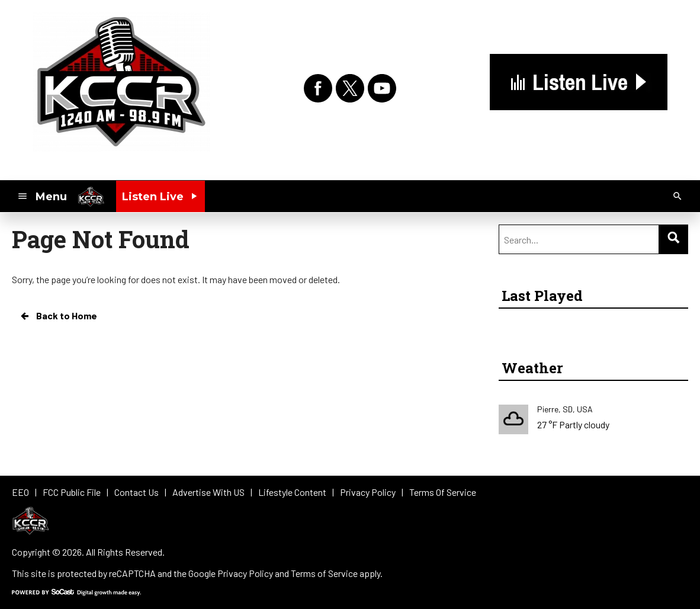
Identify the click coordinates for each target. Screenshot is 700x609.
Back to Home (58, 316)
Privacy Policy (245, 573)
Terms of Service (324, 573)
